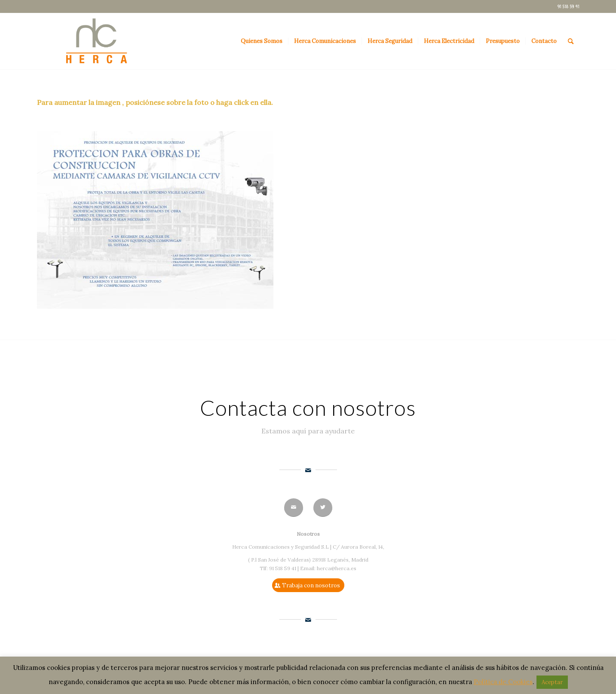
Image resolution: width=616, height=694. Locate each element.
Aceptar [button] (552, 682)
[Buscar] (571, 41)
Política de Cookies (503, 682)
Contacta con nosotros (308, 408)
